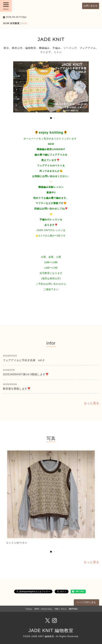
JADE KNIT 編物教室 (51, 630)
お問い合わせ (91, 6)
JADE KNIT (51, 39)
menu (6, 6)
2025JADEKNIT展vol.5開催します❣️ (26, 374)
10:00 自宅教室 (15, 23)
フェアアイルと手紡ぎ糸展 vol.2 (24, 360)
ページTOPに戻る (86, 602)
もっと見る (91, 403)
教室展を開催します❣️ (17, 389)
